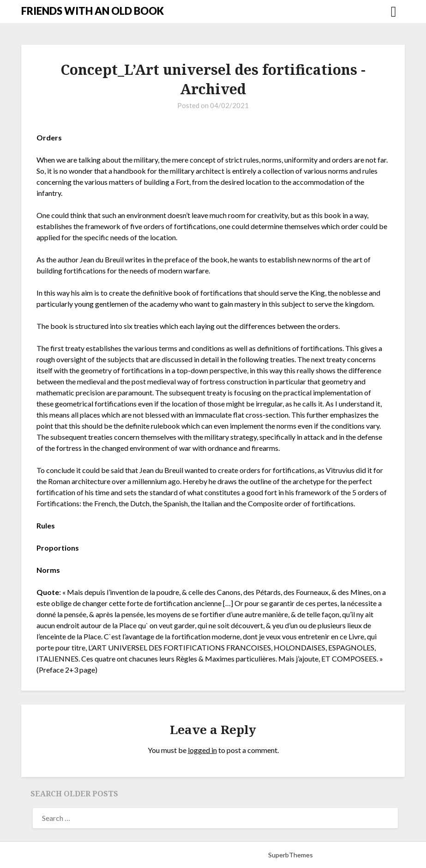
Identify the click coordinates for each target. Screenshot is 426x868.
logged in (202, 750)
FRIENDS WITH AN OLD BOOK (93, 11)
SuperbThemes (291, 855)
